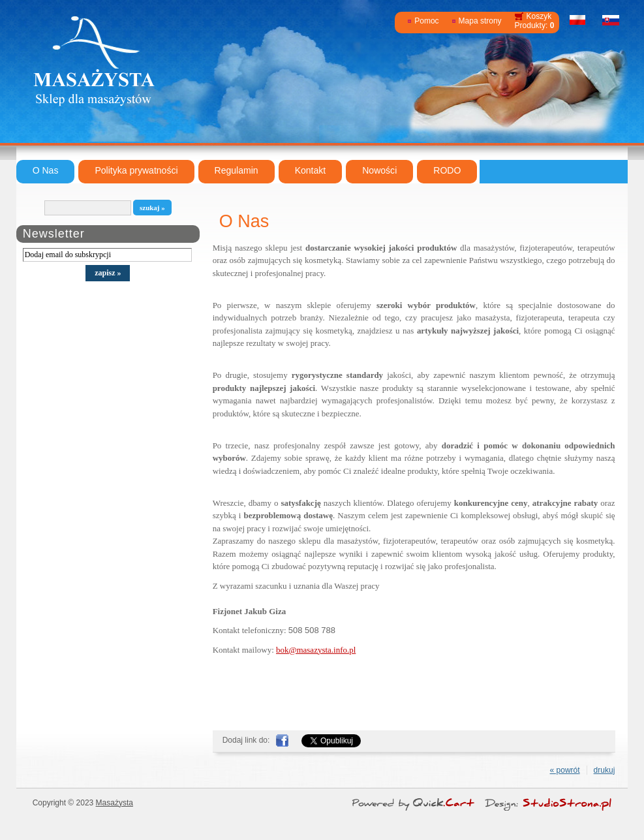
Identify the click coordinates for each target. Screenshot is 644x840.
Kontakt (311, 170)
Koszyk (539, 16)
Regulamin (237, 170)
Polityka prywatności (136, 170)
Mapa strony (480, 21)
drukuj (605, 770)
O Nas (46, 170)
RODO (447, 170)
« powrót (565, 770)
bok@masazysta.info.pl (316, 650)
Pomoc (426, 21)
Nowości (379, 170)
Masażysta (115, 803)
